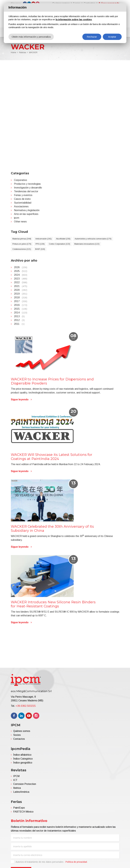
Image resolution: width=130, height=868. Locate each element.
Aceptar (112, 37)
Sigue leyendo (20, 399)
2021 (21, 286)
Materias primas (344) (22, 239)
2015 (21, 309)
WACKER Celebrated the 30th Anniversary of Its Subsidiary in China (52, 529)
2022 (21, 282)
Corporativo (21, 180)
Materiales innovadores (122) (87, 244)
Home (14, 53)
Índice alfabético (22, 755)
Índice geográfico (23, 763)
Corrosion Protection (25, 784)
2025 (21, 271)
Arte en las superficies (26, 214)
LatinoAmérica (21, 792)
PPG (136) (40, 244)
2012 (19, 320)
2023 (21, 279)
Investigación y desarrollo (28, 188)
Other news (20, 222)
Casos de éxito (22, 199)
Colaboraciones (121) (22, 249)
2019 (21, 294)
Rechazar (92, 37)
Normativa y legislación (27, 210)
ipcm (17, 218)
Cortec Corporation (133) (59, 244)
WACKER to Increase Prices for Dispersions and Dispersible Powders (52, 381)
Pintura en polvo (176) (22, 244)
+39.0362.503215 (26, 706)
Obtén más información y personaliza (31, 37)
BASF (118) (40, 249)
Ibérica (17, 788)
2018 (21, 297)
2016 (21, 305)
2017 (21, 301)
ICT (15, 780)
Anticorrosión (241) (44, 239)
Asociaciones (21, 206)
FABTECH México (23, 812)
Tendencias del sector (26, 191)
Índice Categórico (23, 759)
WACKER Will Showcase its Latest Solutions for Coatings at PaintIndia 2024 (52, 457)
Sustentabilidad (23, 203)
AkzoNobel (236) (63, 239)
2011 (19, 324)
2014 (21, 313)
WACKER (33, 53)
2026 (21, 267)
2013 (19, 316)
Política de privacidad (76, 862)
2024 (21, 275)
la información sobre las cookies (74, 19)
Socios (17, 735)
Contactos (19, 739)
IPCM (16, 776)
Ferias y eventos (23, 195)
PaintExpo (19, 808)
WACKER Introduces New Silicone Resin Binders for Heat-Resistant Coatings (53, 604)
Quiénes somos (22, 731)
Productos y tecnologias (27, 184)
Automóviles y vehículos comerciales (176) (93, 239)
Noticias (23, 53)
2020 (21, 290)
